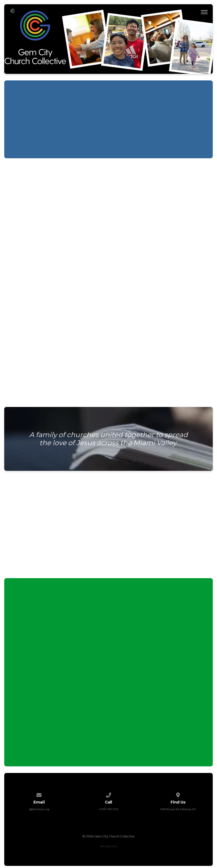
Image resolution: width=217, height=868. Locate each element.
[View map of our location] (178, 794)
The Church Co (108, 846)
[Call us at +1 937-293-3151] (108, 794)
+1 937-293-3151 (108, 809)
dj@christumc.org (39, 809)
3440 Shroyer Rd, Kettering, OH (178, 809)
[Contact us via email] (39, 794)
